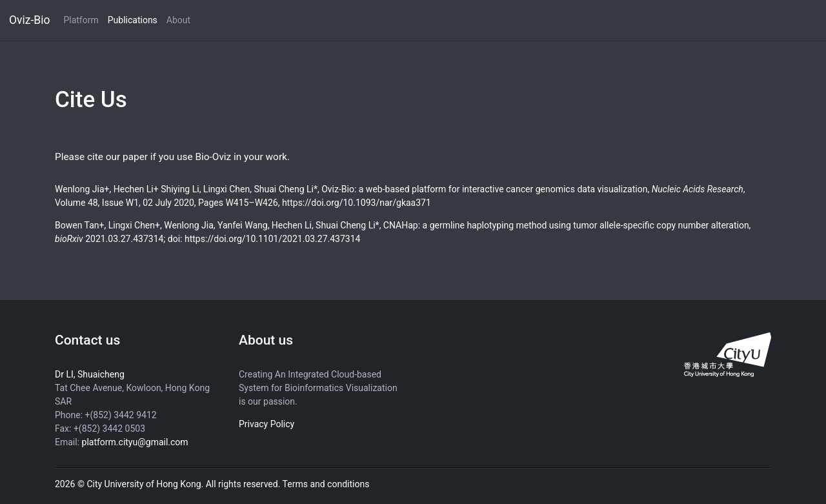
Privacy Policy (267, 424)
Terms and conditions (326, 484)
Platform (81, 20)
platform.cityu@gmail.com (135, 442)
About (178, 20)
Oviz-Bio (29, 20)
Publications (133, 20)
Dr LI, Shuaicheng (90, 374)
